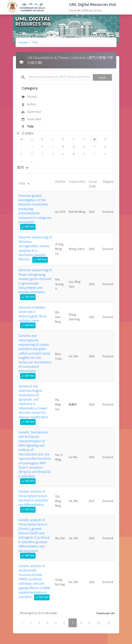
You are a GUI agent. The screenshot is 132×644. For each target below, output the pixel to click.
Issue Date (31, 119)
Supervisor (31, 112)
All (22, 139)
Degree (108, 181)
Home (23, 42)
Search (102, 77)
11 (109, 623)
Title (27, 127)
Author (29, 104)
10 (99, 623)
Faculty (29, 97)
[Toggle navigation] (123, 7)
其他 (23, 167)
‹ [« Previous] (14, 623)
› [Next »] (118, 623)
